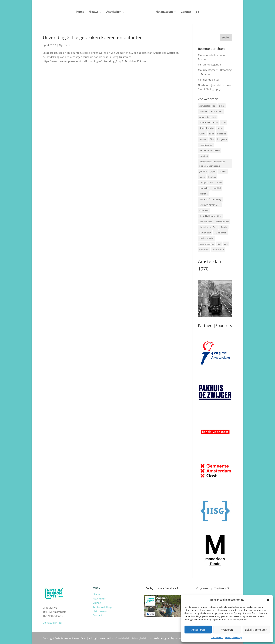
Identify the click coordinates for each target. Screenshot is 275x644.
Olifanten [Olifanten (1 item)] (204, 210)
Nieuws (91, 12)
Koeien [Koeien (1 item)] (223, 171)
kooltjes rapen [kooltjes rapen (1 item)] (206, 182)
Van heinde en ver (209, 80)
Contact (189, 12)
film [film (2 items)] (212, 139)
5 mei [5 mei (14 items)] (222, 106)
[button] (268, 600)
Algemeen (65, 45)
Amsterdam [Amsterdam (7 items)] (216, 111)
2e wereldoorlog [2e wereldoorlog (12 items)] (207, 106)
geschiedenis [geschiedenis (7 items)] (206, 145)
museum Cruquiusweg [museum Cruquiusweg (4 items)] (210, 199)
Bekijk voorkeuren (256, 630)
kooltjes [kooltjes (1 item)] (212, 177)
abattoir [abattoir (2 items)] (203, 111)
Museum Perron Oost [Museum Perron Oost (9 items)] (210, 205)
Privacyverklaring (233, 637)
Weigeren (227, 630)
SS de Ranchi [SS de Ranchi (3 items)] (221, 233)
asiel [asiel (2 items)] (224, 122)
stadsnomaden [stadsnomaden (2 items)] (207, 238)
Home (77, 12)
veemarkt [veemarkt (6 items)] (204, 250)
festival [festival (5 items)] (203, 139)
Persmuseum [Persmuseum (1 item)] (222, 222)
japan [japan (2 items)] (213, 171)
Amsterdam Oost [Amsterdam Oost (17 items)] (208, 117)
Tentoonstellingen (104, 607)
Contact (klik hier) (53, 623)
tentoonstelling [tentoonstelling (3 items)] (207, 244)
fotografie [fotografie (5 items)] (222, 139)
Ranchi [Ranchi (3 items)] (224, 227)
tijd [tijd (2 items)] (219, 244)
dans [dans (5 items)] (211, 134)
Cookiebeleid (217, 637)
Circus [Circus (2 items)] (202, 134)
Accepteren (198, 630)
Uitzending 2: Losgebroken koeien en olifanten (93, 37)
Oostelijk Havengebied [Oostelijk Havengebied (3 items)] (210, 216)
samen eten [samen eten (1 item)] (205, 233)
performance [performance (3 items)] (206, 222)
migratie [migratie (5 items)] (204, 194)
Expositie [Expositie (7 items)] (222, 134)
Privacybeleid (140, 638)
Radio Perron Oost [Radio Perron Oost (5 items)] (208, 227)
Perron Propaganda (209, 65)
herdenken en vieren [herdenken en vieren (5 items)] (209, 150)
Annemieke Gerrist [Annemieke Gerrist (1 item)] (209, 122)
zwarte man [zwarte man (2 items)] (218, 250)
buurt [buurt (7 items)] (220, 128)
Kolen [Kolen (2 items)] (202, 177)
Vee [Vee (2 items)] (226, 244)
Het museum (167, 12)
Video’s (97, 603)
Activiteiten (111, 12)
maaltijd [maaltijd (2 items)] (217, 188)
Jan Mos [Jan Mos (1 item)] (203, 171)
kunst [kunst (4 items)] (219, 182)
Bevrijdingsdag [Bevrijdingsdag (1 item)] (207, 128)
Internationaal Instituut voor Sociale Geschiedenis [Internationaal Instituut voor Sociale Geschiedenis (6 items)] (213, 164)
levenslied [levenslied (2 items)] (204, 188)
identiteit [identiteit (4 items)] (204, 156)
